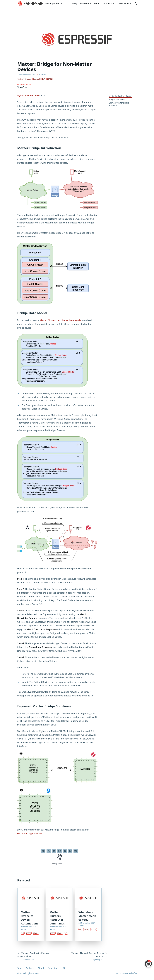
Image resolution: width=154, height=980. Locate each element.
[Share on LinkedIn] (43, 851)
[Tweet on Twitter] (49, 851)
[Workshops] (85, 3)
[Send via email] (76, 851)
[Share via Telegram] (65, 851)
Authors (30, 968)
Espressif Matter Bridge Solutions (119, 104)
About (41, 968)
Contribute (53, 968)
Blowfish (134, 973)
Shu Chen (23, 87)
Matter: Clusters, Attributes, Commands (60, 320)
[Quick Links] (124, 3)
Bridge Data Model (117, 99)
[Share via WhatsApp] (59, 851)
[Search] (136, 3)
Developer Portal (54, 3)
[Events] (97, 3)
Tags (20, 968)
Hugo (126, 973)
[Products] (108, 3)
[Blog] (75, 3)
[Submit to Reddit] (54, 851)
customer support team (29, 833)
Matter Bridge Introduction (120, 96)
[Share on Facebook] (70, 851)
